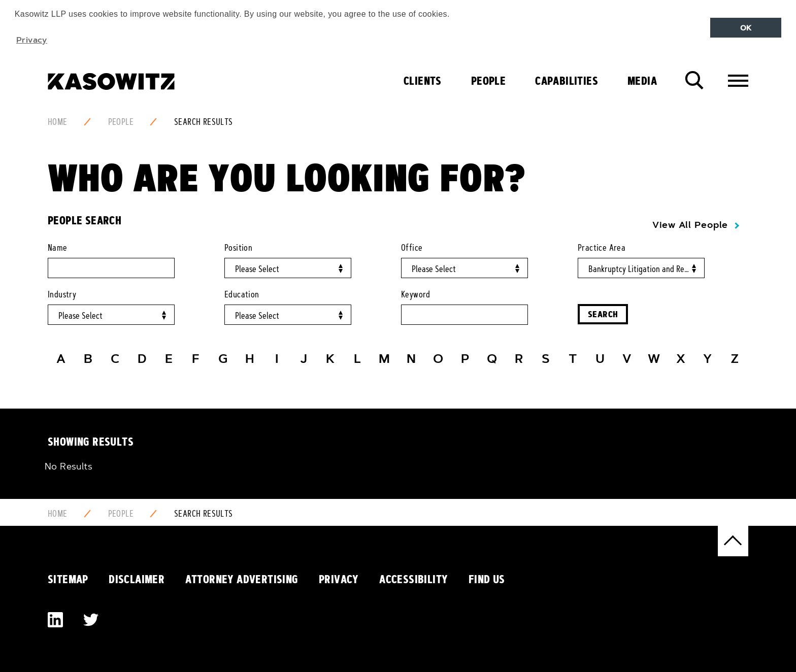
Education (242, 294)
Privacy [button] (32, 40)
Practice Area (602, 248)
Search (603, 314)
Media (642, 81)
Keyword (416, 294)
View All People (690, 225)
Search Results (204, 122)
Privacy (339, 579)
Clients (423, 81)
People (488, 81)
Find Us (487, 579)
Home (58, 122)
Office (412, 248)
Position (238, 248)
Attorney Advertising (242, 579)
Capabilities (567, 81)
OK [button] (746, 28)
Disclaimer (137, 579)
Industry (62, 294)
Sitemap (68, 579)
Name (58, 248)
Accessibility (413, 579)
